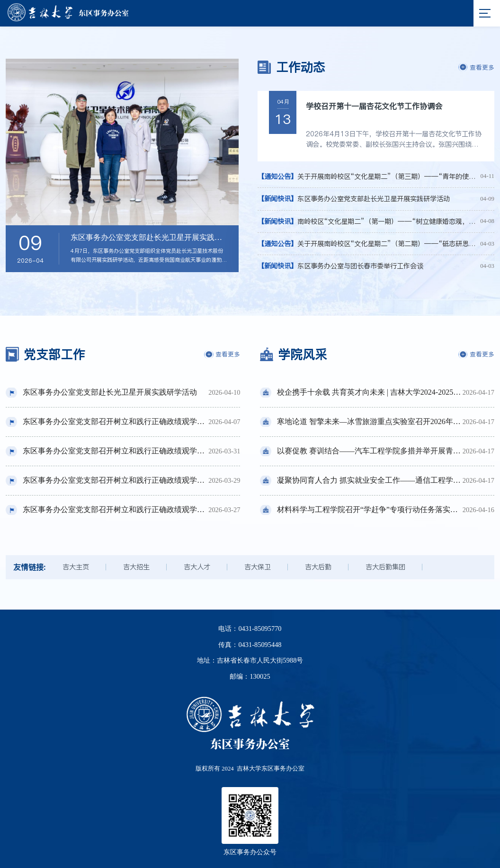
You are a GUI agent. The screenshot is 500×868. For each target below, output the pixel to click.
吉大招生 (136, 567)
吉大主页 (76, 567)
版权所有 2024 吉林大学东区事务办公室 (250, 769)
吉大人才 (197, 567)
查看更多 (476, 67)
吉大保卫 (258, 567)
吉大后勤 (318, 567)
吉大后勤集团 (385, 567)
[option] (122, 165)
